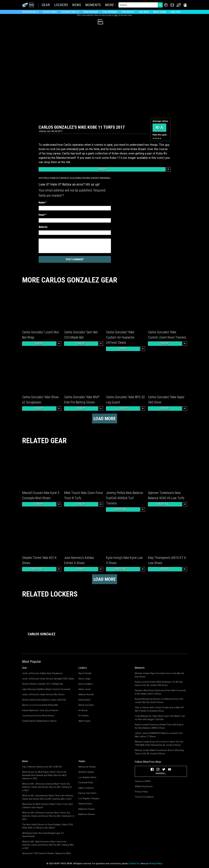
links (116, 15)
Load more (105, 418)
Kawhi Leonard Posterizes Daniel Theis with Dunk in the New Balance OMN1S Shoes (159, 726)
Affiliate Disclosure (144, 786)
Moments (93, 5)
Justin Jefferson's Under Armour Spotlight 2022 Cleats (48, 679)
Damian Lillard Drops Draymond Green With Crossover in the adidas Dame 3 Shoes (160, 692)
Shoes (96, 178)
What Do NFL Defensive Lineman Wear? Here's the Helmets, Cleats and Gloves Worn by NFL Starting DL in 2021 (48, 816)
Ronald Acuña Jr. (30, 12)
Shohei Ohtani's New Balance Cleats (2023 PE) (44, 700)
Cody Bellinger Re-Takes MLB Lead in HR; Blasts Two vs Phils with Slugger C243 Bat (160, 718)
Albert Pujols (84, 721)
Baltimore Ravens (87, 814)
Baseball (106, 178)
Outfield (45, 178)
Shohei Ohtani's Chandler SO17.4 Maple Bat (43, 684)
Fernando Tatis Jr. (70, 12)
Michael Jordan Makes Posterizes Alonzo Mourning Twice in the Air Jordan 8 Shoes (159, 752)
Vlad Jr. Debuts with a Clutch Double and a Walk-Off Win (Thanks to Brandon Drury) (159, 709)
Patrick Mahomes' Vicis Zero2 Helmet (40, 710)
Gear (46, 5)
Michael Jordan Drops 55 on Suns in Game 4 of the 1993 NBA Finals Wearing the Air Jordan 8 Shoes (159, 743)
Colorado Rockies (81, 178)
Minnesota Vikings (87, 767)
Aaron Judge (160, 12)
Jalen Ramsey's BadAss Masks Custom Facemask (46, 689)
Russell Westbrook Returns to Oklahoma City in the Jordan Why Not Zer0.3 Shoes (159, 701)
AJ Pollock (83, 716)
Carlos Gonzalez (60, 178)
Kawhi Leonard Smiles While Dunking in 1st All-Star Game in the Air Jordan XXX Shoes (159, 684)
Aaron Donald (85, 673)
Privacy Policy (141, 792)
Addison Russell (86, 694)
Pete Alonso (128, 12)
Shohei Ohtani (50, 12)
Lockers (61, 5)
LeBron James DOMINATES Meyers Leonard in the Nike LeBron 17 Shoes (159, 735)
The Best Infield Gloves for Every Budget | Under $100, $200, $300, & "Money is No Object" (48, 826)
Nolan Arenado (91, 12)
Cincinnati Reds (86, 783)
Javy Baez (144, 12)
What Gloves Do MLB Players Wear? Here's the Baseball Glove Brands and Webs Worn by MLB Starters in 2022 (44, 775)
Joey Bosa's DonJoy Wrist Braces (38, 716)
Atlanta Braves (85, 804)
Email (42, 215)
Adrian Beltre (84, 700)
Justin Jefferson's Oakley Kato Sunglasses (42, 673)
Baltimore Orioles (87, 809)
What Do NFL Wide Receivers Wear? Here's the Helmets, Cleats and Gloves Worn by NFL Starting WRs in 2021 (48, 845)
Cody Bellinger (110, 12)
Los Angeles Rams (87, 777)
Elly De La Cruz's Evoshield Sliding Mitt (40, 705)
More (110, 5)
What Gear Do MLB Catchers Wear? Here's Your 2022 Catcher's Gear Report (47, 806)
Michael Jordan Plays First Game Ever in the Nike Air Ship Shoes (159, 675)
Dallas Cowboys (86, 788)
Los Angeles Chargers (89, 798)
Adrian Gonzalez (86, 705)
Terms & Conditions (144, 797)
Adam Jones (84, 689)
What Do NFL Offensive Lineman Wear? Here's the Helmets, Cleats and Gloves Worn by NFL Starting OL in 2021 (47, 787)
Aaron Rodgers (86, 684)
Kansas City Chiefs (87, 793)
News (77, 5)
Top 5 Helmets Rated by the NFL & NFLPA (42, 767)
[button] (185, 5)
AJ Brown (83, 710)
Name (43, 202)
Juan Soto (175, 12)
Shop (102, 169)
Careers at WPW (143, 781)
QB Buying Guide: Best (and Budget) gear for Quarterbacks (43, 835)
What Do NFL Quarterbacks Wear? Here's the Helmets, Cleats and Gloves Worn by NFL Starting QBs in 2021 (48, 797)
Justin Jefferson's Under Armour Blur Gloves (43, 694)
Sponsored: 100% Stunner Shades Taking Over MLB (46, 853)
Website (43, 227)
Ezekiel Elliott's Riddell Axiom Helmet (39, 721)
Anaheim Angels (86, 772)
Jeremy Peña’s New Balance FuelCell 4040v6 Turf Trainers (125, 498)
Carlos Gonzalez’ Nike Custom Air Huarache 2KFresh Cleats (120, 337)
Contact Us (134, 864)
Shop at (123, 509)
